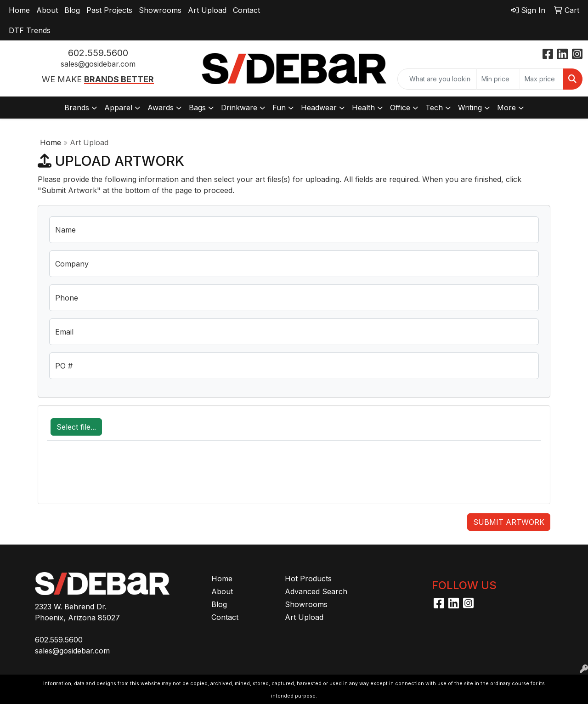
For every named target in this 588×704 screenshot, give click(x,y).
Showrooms (160, 10)
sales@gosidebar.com (98, 64)
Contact (246, 10)
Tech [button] (434, 108)
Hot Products (308, 579)
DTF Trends (30, 30)
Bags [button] (197, 108)
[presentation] (117, 477)
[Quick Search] (437, 79)
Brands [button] (77, 108)
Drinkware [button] (239, 108)
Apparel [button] (118, 108)
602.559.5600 (98, 53)
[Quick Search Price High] (541, 79)
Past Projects (109, 10)
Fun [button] (279, 108)
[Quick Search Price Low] (498, 79)
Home (19, 10)
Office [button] (400, 108)
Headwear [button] (319, 108)
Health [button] (363, 108)
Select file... (76, 427)
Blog (72, 10)
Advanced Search (316, 591)
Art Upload (207, 10)
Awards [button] (161, 108)
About (47, 10)
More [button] (506, 108)
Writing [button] (470, 108)
